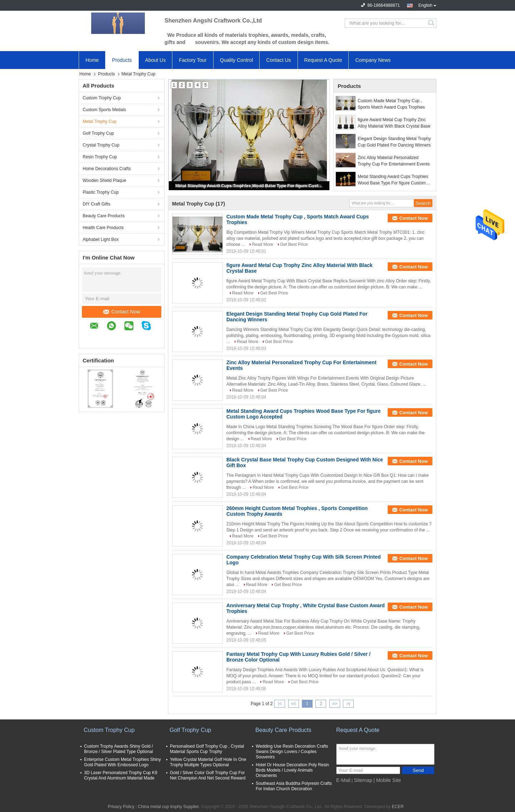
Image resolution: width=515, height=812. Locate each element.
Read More (262, 244)
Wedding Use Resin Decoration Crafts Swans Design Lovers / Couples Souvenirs (292, 752)
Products (122, 60)
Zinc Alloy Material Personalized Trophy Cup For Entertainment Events (394, 161)
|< (280, 704)
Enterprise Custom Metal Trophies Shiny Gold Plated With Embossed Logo (122, 762)
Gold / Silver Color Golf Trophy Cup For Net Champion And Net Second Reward (208, 775)
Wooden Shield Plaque (104, 180)
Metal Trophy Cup (100, 122)
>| (348, 704)
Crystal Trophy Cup (101, 145)
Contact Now (122, 312)
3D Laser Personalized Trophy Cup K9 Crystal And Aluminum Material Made (121, 775)
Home (92, 60)
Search (432, 23)
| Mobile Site (387, 780)
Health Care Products (103, 228)
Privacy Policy (121, 807)
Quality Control (237, 60)
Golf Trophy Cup (98, 133)
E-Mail (343, 780)
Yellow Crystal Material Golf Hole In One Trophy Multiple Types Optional (208, 762)
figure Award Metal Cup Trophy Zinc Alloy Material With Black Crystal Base (394, 123)
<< (294, 704)
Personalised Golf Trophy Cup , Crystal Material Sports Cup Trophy (207, 749)
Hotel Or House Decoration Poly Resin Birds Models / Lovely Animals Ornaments (292, 770)
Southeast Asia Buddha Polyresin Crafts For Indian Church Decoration (294, 786)
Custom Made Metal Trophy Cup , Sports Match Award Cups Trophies (391, 104)
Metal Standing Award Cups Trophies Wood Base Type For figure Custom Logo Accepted (250, 186)
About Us (156, 60)
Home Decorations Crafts (107, 169)
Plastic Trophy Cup (101, 192)
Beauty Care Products (104, 216)
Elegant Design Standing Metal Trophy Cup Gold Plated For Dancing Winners (394, 142)
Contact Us (278, 60)
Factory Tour (193, 60)
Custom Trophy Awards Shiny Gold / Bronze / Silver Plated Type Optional (119, 749)
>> (335, 704)
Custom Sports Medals (104, 110)
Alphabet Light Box (101, 239)
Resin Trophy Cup (100, 157)
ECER (398, 807)
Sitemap (363, 780)
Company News (373, 60)
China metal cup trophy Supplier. (170, 807)
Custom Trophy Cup (102, 98)
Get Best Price (294, 244)
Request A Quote (323, 60)
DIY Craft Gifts (96, 204)
